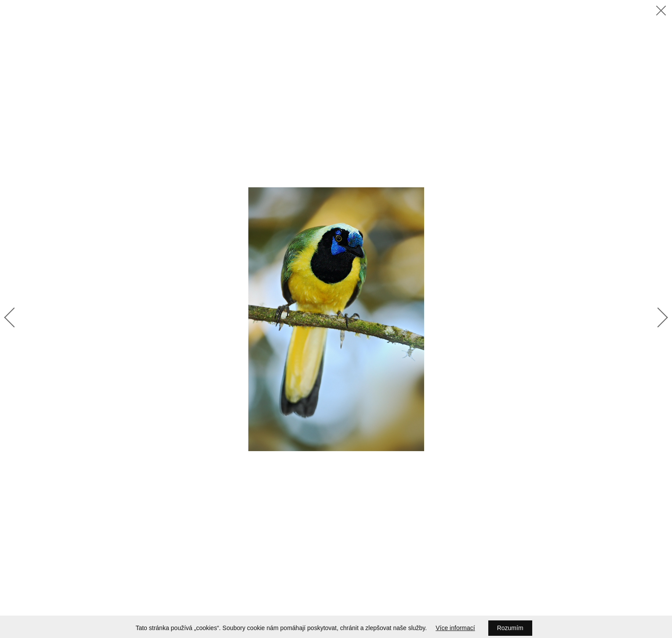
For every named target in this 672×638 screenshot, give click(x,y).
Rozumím (510, 628)
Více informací (455, 628)
